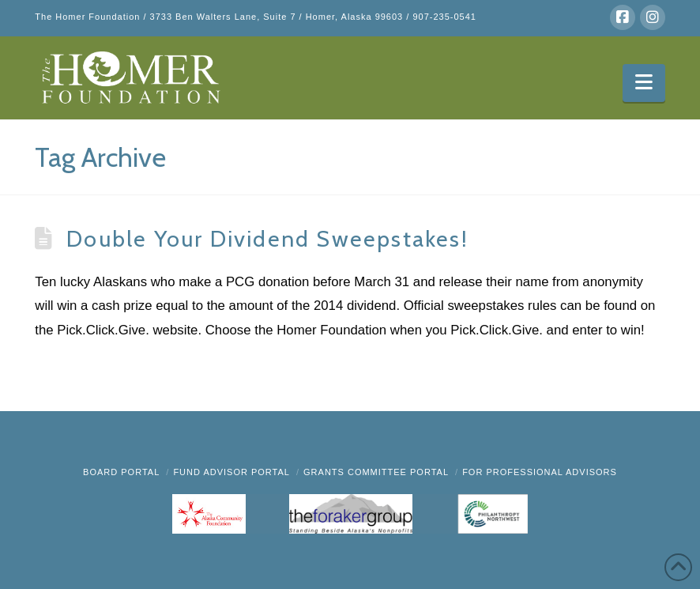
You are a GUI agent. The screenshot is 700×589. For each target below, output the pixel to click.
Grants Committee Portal (376, 472)
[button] (644, 83)
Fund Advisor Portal (231, 472)
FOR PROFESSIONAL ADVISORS (540, 472)
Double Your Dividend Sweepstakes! (267, 238)
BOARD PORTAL (121, 472)
